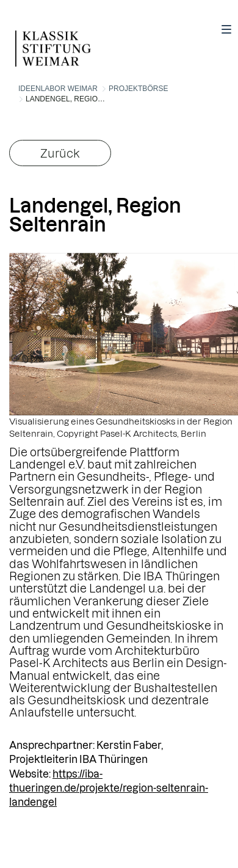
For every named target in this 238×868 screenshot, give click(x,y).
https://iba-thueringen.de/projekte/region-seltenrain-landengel (109, 788)
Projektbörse (138, 89)
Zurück (60, 153)
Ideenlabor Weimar (58, 89)
